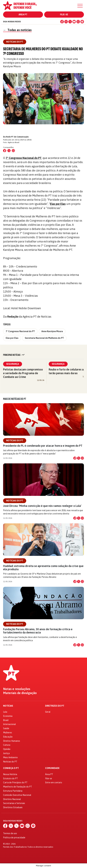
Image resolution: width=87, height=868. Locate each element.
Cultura (7, 745)
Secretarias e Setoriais (14, 803)
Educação (8, 737)
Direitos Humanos (12, 741)
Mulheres (8, 733)
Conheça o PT (11, 768)
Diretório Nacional (12, 799)
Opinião (7, 749)
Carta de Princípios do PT (15, 782)
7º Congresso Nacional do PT (24, 158)
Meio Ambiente (10, 757)
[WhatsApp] (78, 22)
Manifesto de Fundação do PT (18, 787)
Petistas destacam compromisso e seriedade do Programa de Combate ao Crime (23, 373)
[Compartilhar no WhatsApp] (13, 151)
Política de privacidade (14, 838)
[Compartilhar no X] (79, 458)
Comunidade (52, 768)
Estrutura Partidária (13, 791)
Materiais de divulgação (20, 693)
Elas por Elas (58, 204)
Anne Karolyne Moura (52, 331)
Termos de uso (10, 833)
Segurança (13, 364)
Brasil (6, 720)
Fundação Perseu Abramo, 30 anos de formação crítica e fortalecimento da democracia (38, 631)
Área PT (23, 15)
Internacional (9, 724)
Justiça (6, 753)
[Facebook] (62, 22)
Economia (8, 716)
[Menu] (80, 6)
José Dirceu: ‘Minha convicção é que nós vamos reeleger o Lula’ (42, 506)
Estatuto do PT (10, 778)
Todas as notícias (17, 30)
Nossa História (10, 774)
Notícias (8, 706)
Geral (48, 712)
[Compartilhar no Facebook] (5, 151)
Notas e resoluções (17, 689)
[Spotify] (82, 22)
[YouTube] (74, 22)
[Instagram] (66, 22)
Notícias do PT (15, 440)
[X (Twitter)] (70, 22)
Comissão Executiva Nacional (17, 795)
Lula (5, 712)
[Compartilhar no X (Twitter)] (9, 151)
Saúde (6, 728)
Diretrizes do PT (55, 706)
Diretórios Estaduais (13, 807)
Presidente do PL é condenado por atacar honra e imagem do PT (43, 446)
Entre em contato (54, 782)
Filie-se (64, 15)
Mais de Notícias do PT (15, 399)
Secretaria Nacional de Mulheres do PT (44, 338)
